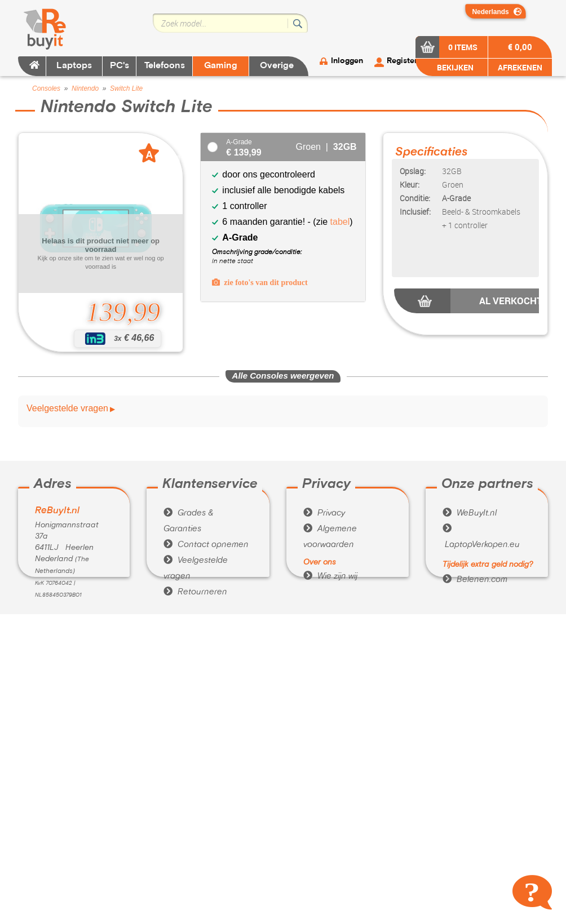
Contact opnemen (206, 545)
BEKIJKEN (454, 67)
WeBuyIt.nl (470, 513)
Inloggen (347, 61)
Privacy (324, 513)
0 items (463, 47)
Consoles (46, 88)
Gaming (221, 66)
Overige (277, 66)
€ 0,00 (520, 47)
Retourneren (195, 592)
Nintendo (85, 88)
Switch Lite (126, 88)
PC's (120, 66)
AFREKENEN (520, 67)
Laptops (74, 66)
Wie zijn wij (330, 576)
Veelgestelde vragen (67, 408)
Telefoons (165, 66)
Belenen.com (475, 580)
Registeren (406, 61)
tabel (340, 222)
